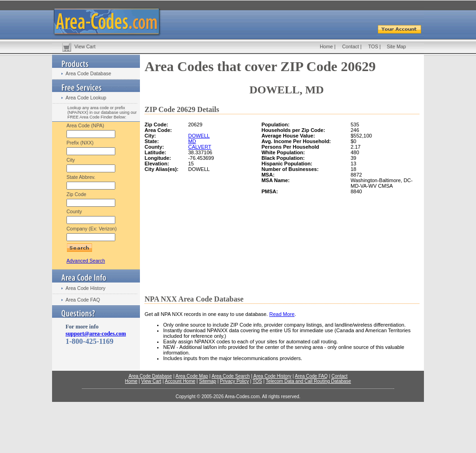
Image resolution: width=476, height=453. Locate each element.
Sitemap (208, 381)
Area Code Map (192, 376)
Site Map (396, 46)
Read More (282, 314)
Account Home (180, 381)
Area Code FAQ (83, 300)
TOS (373, 46)
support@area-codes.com (96, 334)
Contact (350, 46)
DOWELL (199, 136)
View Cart (85, 46)
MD (192, 141)
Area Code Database (88, 73)
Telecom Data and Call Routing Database (308, 381)
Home (326, 46)
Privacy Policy (234, 381)
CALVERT (200, 147)
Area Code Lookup (86, 98)
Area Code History (86, 288)
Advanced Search (86, 261)
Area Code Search (231, 376)
